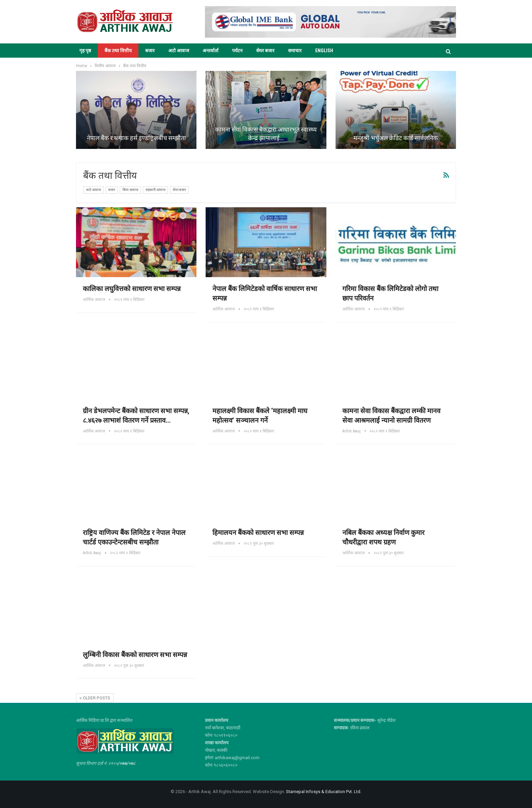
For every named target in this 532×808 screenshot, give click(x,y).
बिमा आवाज (130, 190)
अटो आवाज (179, 51)
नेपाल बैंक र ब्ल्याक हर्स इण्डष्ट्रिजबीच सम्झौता (136, 138)
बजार (150, 51)
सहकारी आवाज (155, 190)
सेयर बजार (265, 51)
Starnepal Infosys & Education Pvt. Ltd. (324, 792)
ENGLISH (324, 51)
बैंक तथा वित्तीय (118, 51)
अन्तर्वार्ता (211, 51)
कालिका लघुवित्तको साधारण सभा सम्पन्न (132, 289)
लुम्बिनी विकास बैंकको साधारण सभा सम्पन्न (135, 655)
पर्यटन (237, 51)
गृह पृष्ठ (85, 51)
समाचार (295, 51)
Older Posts (95, 698)
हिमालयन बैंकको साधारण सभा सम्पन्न (258, 533)
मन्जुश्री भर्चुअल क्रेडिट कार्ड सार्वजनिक (396, 138)
